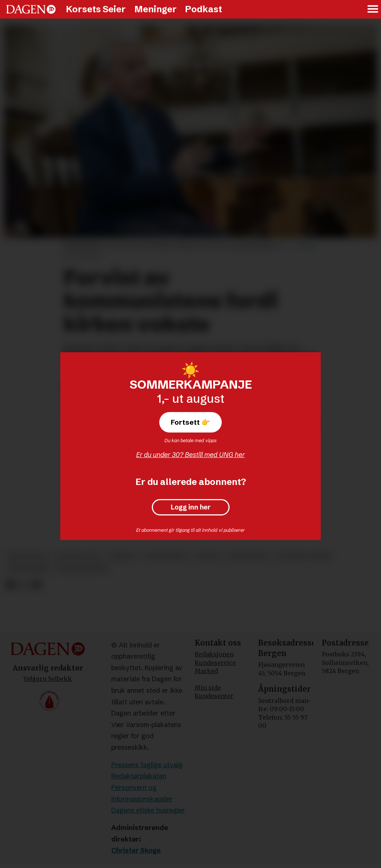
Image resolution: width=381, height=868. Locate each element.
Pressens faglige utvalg (147, 765)
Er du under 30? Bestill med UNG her (190, 455)
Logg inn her (191, 507)
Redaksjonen (214, 654)
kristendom (28, 557)
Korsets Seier (96, 9)
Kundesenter (214, 696)
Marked (206, 671)
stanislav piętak (304, 557)
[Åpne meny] (373, 9)
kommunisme (165, 557)
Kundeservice (215, 663)
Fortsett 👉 (190, 422)
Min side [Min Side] (208, 688)
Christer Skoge (136, 850)
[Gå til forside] (31, 9)
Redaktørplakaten (139, 776)
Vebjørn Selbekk (48, 679)
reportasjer (249, 557)
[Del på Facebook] (10, 585)
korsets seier (78, 557)
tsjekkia (122, 557)
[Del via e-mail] (37, 585)
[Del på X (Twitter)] (24, 585)
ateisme (207, 557)
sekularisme (28, 568)
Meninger (156, 9)
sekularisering (82, 568)
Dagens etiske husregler (148, 810)
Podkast (204, 9)
